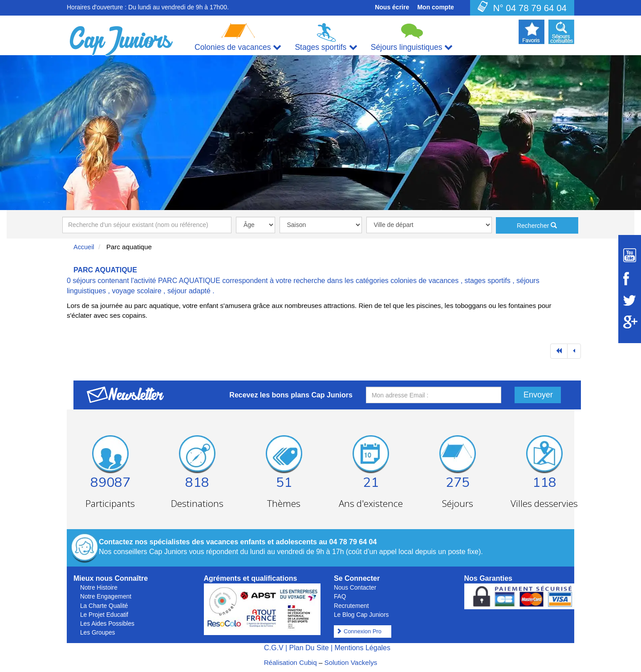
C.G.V (274, 648)
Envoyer (538, 395)
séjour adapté (189, 291)
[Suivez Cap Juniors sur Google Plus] (630, 322)
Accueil (84, 247)
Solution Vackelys (351, 662)
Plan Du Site (309, 648)
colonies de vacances (424, 281)
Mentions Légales (363, 648)
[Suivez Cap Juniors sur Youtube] (630, 255)
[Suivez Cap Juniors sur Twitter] (630, 300)
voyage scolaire (136, 291)
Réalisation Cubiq (290, 662)
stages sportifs (488, 281)
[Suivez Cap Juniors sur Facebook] (630, 279)
